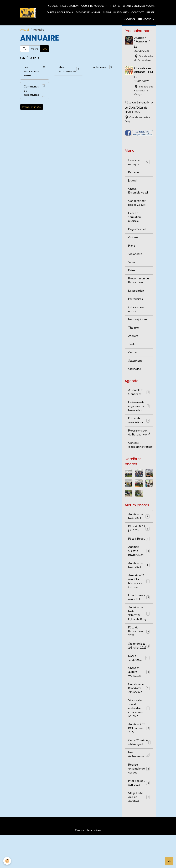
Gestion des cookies (88, 863)
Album (107, 12)
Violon (132, 272)
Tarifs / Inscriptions (60, 12)
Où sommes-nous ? (137, 321)
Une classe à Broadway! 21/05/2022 (139, 717)
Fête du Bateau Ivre (139, 110)
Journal (130, 19)
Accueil (53, 6)
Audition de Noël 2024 (139, 532)
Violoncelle (135, 264)
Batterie (134, 180)
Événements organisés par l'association (139, 420)
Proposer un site (32, 107)
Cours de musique (93, 6)
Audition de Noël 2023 (139, 582)
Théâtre (115, 6)
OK (45, 49)
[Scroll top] (169, 861)
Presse (151, 12)
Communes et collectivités (31, 91)
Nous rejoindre (138, 331)
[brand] (29, 13)
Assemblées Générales (139, 405)
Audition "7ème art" (143, 40)
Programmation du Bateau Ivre (140, 447)
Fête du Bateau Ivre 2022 (139, 655)
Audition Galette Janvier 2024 (139, 567)
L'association (69, 6)
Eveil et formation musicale (135, 226)
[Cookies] (7, 861)
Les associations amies (31, 71)
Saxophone (136, 373)
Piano (132, 256)
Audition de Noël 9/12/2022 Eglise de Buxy (139, 634)
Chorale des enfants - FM (143, 76)
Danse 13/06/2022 (139, 686)
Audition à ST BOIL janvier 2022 (139, 759)
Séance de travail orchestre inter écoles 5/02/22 (139, 738)
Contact (138, 12)
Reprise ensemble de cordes (139, 800)
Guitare (133, 247)
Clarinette (135, 382)
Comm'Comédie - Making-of (141, 773)
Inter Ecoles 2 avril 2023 (139, 615)
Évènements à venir (88, 12)
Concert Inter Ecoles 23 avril (137, 212)
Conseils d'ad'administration (141, 460)
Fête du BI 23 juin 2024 (139, 544)
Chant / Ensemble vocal (139, 6)
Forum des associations (139, 434)
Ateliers (133, 348)
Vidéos (145, 19)
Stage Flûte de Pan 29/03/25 (139, 830)
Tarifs (132, 356)
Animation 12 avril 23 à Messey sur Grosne (139, 598)
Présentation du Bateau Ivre (139, 291)
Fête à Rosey (139, 555)
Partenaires (121, 12)
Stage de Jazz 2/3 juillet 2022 (139, 671)
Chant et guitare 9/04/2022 (139, 700)
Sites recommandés (67, 69)
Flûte (132, 281)
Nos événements (139, 786)
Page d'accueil (137, 239)
